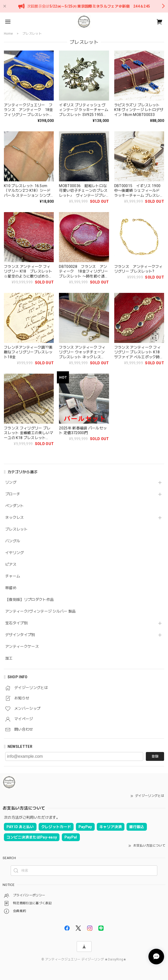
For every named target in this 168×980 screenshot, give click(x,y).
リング (11, 482)
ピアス (11, 564)
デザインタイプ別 (20, 635)
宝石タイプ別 (18, 623)
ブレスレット (16, 529)
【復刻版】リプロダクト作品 (29, 600)
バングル (13, 541)
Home (8, 34)
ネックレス (15, 517)
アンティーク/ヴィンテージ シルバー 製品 (41, 611)
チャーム (13, 576)
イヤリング (15, 553)
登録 (155, 756)
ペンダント (15, 506)
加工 (9, 658)
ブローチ (13, 494)
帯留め (11, 588)
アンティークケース (22, 646)
